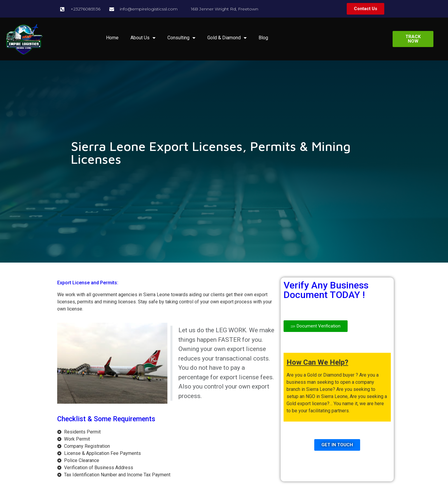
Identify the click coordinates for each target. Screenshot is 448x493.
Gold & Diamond (227, 38)
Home (112, 38)
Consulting (181, 38)
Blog (263, 38)
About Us (143, 38)
